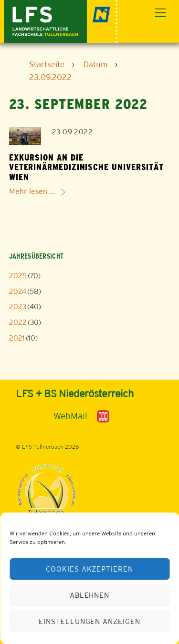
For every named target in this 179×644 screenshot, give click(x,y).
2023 (18, 307)
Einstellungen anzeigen (89, 621)
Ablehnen (90, 595)
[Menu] (160, 13)
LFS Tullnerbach (43, 447)
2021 (17, 338)
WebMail (70, 416)
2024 (18, 291)
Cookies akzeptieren (90, 569)
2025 (18, 276)
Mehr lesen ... (32, 191)
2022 (18, 322)
